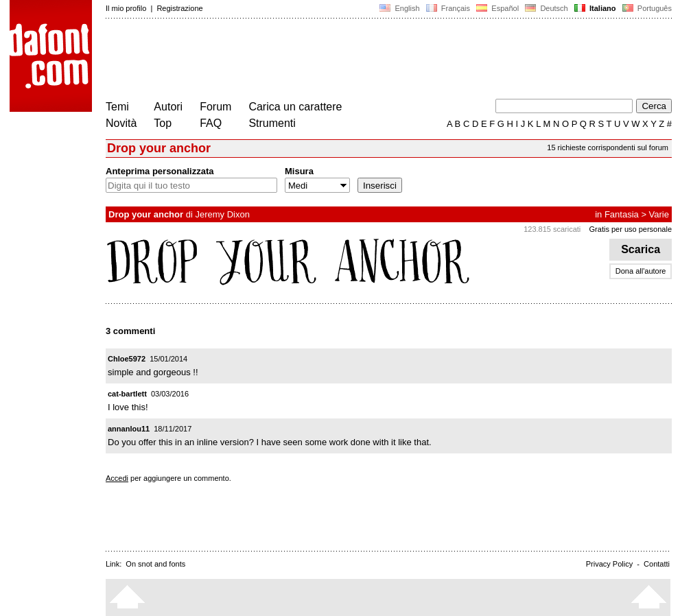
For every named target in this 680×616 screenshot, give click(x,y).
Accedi (117, 478)
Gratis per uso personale (631, 229)
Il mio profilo (126, 8)
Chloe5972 (127, 359)
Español (497, 8)
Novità (121, 123)
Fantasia (622, 214)
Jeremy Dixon (222, 214)
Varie (659, 214)
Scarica (641, 249)
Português (646, 8)
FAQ (211, 123)
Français (448, 8)
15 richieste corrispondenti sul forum (608, 147)
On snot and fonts (155, 564)
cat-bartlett (127, 394)
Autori (168, 107)
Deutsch (547, 8)
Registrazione (179, 8)
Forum (215, 107)
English (399, 8)
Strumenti (272, 123)
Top (163, 123)
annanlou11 (129, 429)
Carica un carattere (295, 107)
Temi (117, 107)
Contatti (657, 564)
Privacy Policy (609, 564)
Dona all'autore (641, 271)
